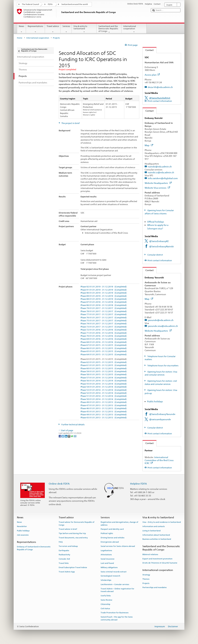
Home (20, 38)
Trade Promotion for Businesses (115, 613)
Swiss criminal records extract (114, 572)
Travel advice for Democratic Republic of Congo (77, 523)
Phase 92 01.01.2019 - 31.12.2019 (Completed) (104, 287)
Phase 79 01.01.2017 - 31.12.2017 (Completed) (104, 308)
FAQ (61, 542)
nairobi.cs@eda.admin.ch (161, 172)
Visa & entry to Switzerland (84, 29)
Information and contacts (154, 526)
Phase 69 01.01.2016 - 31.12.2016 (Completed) (104, 339)
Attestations (106, 555)
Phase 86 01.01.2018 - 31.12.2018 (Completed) (104, 305)
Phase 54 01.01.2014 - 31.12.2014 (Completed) (104, 387)
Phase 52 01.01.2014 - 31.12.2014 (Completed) (104, 393)
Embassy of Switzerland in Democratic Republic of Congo (34, 548)
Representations (35, 29)
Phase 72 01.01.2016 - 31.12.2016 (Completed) (104, 330)
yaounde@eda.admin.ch (161, 320)
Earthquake (64, 550)
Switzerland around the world (75, 4)
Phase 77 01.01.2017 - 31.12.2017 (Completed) (104, 314)
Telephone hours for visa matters (163, 366)
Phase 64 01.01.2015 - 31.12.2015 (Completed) (104, 355)
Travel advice (53, 29)
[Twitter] (63, 436)
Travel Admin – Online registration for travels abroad (117, 590)
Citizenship (105, 604)
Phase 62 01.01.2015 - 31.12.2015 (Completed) (104, 362)
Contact (148, 50)
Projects (146, 583)
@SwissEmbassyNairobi (162, 246)
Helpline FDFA (138, 484)
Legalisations (106, 550)
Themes (146, 579)
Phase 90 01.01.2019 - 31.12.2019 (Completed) (104, 293)
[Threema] (69, 436)
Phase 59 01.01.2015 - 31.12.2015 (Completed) (104, 372)
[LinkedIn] (66, 436)
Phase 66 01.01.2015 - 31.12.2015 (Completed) (104, 348)
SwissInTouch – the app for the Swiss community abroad (117, 618)
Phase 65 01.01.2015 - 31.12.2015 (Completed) (104, 351)
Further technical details (73, 425)
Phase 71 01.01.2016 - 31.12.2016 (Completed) (104, 333)
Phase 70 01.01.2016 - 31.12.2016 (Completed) (104, 336)
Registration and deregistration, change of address (119, 523)
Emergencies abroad (110, 542)
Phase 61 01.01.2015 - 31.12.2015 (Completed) (104, 365)
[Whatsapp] (72, 436)
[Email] (75, 436)
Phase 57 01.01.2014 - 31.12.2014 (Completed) (104, 378)
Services (66, 29)
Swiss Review (106, 600)
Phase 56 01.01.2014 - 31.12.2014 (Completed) (104, 381)
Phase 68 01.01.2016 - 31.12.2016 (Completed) (104, 342)
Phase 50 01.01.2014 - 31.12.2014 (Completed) (104, 399)
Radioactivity (64, 555)
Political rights (107, 533)
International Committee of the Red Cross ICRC (159, 460)
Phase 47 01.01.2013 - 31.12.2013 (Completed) (104, 405)
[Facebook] (60, 436)
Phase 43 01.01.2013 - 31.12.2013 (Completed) (104, 418)
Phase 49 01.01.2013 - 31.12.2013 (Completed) (104, 402)
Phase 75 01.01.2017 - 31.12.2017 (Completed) (104, 321)
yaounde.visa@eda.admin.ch (163, 326)
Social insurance (108, 559)
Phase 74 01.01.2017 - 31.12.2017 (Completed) (104, 324)
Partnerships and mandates (155, 587)
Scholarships (106, 580)
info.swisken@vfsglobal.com (163, 178)
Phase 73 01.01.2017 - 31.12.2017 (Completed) (104, 327)
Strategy (146, 575)
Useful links (106, 596)
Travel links (64, 563)
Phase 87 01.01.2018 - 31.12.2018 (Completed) (104, 302)
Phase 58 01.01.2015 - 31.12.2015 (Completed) (104, 375)
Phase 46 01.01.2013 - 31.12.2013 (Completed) (104, 408)
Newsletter (22, 526)
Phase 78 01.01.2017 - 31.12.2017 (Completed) (104, 311)
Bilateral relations (150, 554)
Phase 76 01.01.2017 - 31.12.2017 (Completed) (104, 318)
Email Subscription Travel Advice (73, 567)
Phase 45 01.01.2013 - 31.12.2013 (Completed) (104, 412)
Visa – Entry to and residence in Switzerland (162, 522)
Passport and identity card (112, 529)
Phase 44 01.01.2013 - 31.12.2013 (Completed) (104, 415)
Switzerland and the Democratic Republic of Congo (109, 29)
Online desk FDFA (59, 484)
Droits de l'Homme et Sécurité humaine (160, 563)
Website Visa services (157, 188)
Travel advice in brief (68, 529)
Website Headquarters (158, 183)
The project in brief (70, 123)
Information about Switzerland (156, 535)
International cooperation (134, 29)
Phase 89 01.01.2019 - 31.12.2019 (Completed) (104, 296)
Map (149, 145)
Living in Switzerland (151, 531)
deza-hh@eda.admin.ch (160, 87)
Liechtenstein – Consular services (115, 584)
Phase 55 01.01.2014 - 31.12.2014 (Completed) (104, 384)
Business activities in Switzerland (157, 539)
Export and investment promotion (157, 559)
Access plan (152, 75)
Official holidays (156, 222)
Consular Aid (64, 559)
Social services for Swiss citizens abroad (118, 546)
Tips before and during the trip (72, 533)
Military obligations (109, 567)
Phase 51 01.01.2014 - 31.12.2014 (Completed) (104, 396)
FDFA (50, 4)
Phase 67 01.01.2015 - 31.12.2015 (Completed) (104, 345)
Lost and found (107, 563)
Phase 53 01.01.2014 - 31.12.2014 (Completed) (104, 390)
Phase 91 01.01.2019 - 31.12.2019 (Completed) (104, 290)
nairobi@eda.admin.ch (160, 167)
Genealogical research (110, 576)
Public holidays (155, 401)
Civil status (105, 608)
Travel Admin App (67, 572)
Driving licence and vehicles (113, 538)
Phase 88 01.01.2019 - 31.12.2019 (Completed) (104, 299)
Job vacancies (23, 535)
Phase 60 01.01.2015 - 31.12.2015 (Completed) (104, 369)
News (22, 29)
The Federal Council (30, 4)
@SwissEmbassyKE (159, 241)
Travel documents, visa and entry (73, 538)
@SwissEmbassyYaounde (162, 414)
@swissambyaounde (160, 419)
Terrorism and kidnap (68, 546)
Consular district (155, 255)
